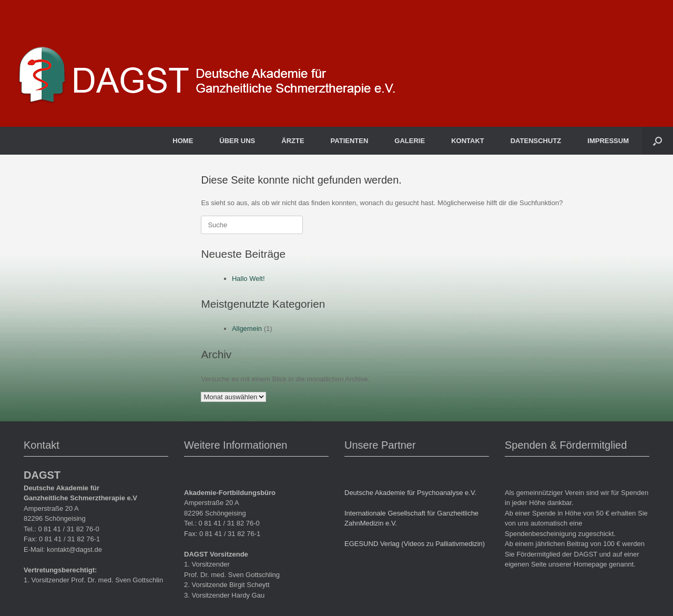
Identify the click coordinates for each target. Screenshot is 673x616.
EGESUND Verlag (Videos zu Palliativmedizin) (415, 544)
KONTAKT (468, 141)
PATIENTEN (350, 141)
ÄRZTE (293, 141)
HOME (183, 141)
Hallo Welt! (248, 279)
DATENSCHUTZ (536, 141)
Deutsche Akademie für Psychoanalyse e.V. (410, 493)
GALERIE (410, 141)
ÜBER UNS (237, 141)
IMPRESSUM (608, 141)
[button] (657, 141)
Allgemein (247, 329)
